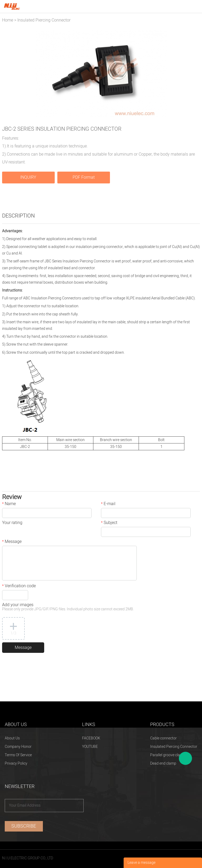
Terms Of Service (18, 755)
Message (12, 542)
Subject (109, 523)
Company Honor (18, 747)
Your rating (12, 523)
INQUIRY (28, 177)
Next (193, 74)
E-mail (108, 504)
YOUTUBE (90, 747)
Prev (9, 74)
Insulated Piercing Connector (44, 20)
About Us (12, 738)
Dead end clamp (163, 763)
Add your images (68, 607)
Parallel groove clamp (168, 755)
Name (9, 504)
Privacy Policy (16, 763)
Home (8, 20)
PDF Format (84, 177)
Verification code (19, 586)
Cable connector (163, 738)
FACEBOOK (91, 738)
